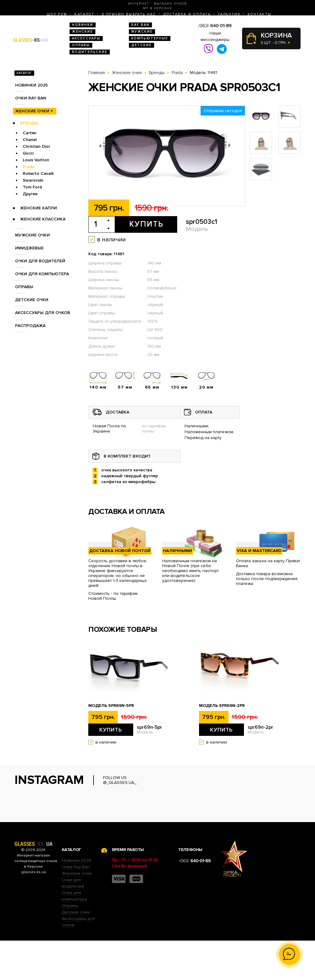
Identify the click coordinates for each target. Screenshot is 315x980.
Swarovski (33, 180)
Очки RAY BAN (31, 98)
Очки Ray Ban (76, 906)
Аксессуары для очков (43, 313)
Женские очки (32, 111)
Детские (142, 45)
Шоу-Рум (57, 14)
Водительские (90, 52)
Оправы (81, 45)
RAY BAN (140, 25)
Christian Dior (36, 146)
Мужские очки (32, 235)
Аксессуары (86, 38)
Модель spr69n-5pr (111, 706)
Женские (82, 32)
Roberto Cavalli (38, 173)
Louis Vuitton (36, 160)
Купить (146, 224)
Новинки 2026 (77, 900)
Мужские (142, 32)
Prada (29, 167)
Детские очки (32, 300)
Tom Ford (32, 187)
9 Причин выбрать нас (129, 14)
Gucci (28, 153)
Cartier (30, 133)
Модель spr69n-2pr (222, 706)
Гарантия (229, 14)
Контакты (259, 14)
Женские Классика (43, 219)
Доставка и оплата (187, 14)
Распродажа (30, 326)
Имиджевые (29, 248)
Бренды (29, 123)
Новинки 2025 (31, 85)
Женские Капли (38, 208)
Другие (30, 194)
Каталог (84, 14)
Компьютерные (150, 38)
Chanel (30, 140)
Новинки (83, 25)
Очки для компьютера (42, 274)
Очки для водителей (40, 261)
